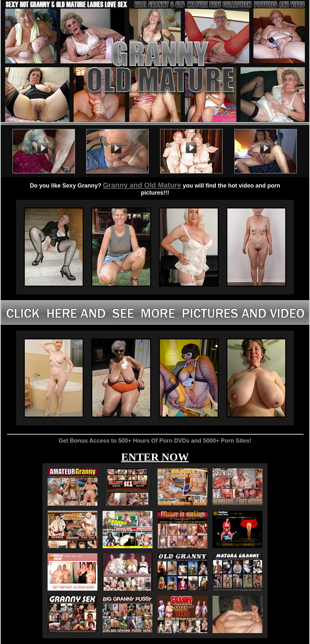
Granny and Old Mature (142, 185)
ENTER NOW (155, 457)
